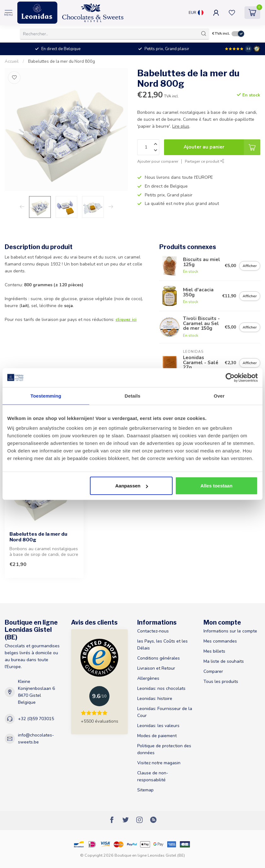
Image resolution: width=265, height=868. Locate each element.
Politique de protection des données (164, 749)
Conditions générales (159, 658)
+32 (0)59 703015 (36, 719)
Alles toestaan (216, 486)
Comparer (213, 671)
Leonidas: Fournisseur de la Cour (165, 712)
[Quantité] (148, 147)
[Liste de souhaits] (14, 78)
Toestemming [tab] (46, 396)
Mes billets (214, 651)
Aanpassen (132, 486)
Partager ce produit (205, 161)
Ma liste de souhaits (224, 661)
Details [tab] (132, 396)
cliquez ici (126, 320)
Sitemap (145, 790)
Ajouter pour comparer (158, 161)
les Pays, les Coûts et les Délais (162, 645)
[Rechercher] (204, 34)
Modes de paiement (157, 736)
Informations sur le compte (230, 631)
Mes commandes (220, 641)
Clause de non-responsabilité (153, 776)
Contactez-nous (153, 631)
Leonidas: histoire (155, 699)
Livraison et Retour (156, 668)
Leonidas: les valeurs (158, 726)
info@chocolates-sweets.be (36, 739)
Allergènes (148, 678)
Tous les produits (221, 682)
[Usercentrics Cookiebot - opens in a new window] (230, 377)
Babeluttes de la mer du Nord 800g (62, 61)
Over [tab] (219, 396)
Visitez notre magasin (159, 763)
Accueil (12, 61)
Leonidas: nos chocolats (161, 688)
